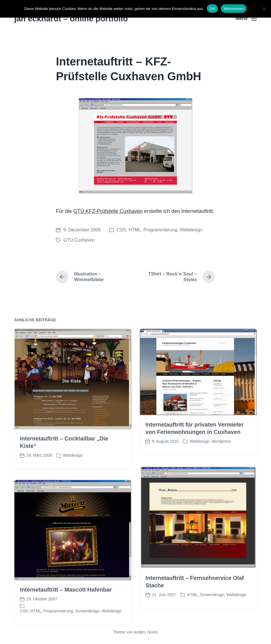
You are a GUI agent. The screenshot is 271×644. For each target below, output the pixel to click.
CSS (121, 230)
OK (212, 9)
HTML (135, 230)
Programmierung (160, 230)
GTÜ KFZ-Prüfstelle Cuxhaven (108, 211)
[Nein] (264, 9)
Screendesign (212, 608)
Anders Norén (146, 632)
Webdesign (191, 230)
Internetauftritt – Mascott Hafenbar (66, 603)
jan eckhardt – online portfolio (71, 19)
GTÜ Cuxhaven (79, 240)
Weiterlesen (234, 9)
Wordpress (221, 455)
